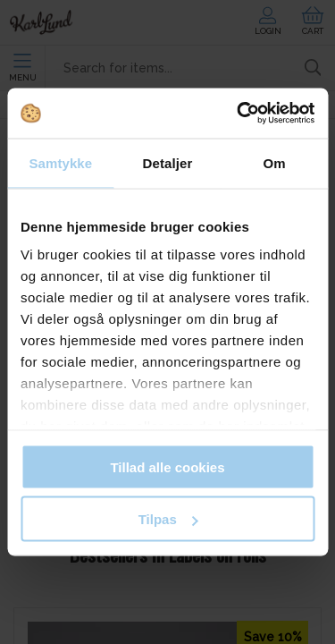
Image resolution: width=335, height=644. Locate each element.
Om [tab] (275, 162)
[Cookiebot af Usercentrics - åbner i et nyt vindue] (239, 114)
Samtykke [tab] (60, 162)
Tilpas (168, 519)
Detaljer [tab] (168, 162)
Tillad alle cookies (167, 466)
